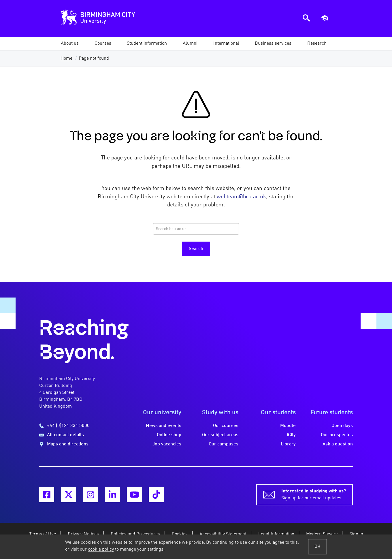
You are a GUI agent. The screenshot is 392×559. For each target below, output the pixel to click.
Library (288, 444)
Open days (342, 426)
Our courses (226, 426)
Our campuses (224, 444)
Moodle (288, 426)
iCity (291, 435)
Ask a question (338, 444)
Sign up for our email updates (314, 494)
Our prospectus (337, 435)
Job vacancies (167, 444)
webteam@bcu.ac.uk (241, 197)
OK (317, 547)
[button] (70, 44)
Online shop (169, 435)
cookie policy (101, 549)
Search (196, 249)
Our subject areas (220, 435)
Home (66, 59)
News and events (164, 426)
